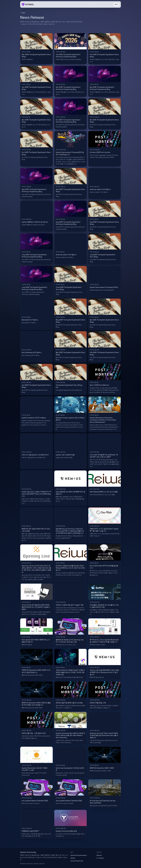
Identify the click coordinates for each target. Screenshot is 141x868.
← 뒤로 (22, 13)
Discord (99, 855)
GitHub (73, 858)
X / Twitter (100, 858)
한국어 (116, 4)
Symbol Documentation (79, 855)
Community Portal (77, 861)
